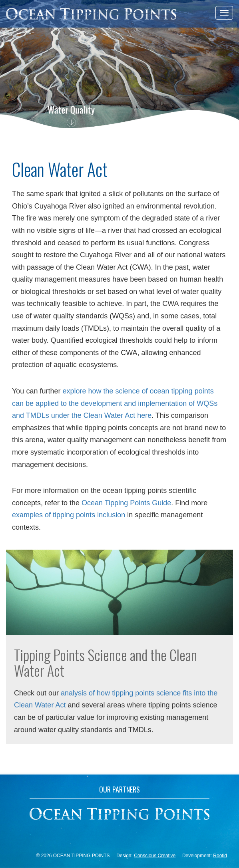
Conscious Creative (155, 856)
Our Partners (119, 790)
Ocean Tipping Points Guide (126, 503)
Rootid (220, 856)
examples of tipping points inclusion (69, 515)
